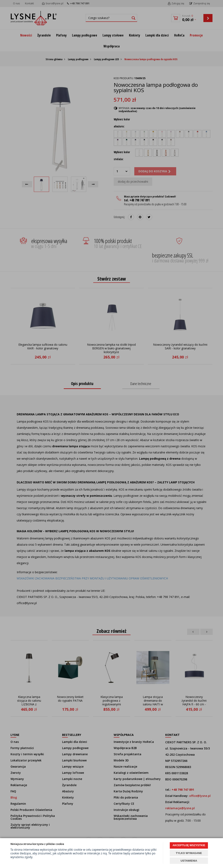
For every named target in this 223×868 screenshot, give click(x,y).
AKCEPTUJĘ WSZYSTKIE (189, 845)
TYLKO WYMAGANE (189, 853)
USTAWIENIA (189, 861)
